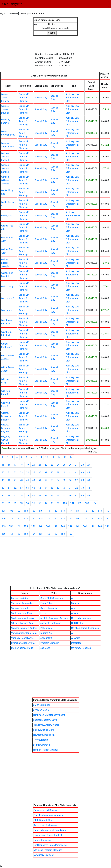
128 (63, 519)
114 (70, 511)
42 (76, 472)
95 (34, 503)
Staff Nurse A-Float (44, 820)
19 (27, 465)
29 (89, 465)
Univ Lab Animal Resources (85, 628)
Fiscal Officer (47, 603)
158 (63, 534)
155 (41, 534)
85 (64, 496)
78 (21, 496)
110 (41, 511)
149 (107, 526)
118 (100, 511)
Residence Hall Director (46, 810)
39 (58, 472)
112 (55, 511)
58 (83, 480)
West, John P (8, 298)
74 (89, 488)
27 (76, 465)
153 (26, 534)
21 (40, 465)
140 (41, 526)
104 (94, 503)
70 (64, 488)
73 (83, 488)
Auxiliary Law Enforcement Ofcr (72, 98)
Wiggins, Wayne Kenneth (5, 440)
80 (34, 496)
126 (48, 519)
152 (18, 534)
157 (55, 534)
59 (89, 480)
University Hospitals (81, 618)
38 (52, 472)
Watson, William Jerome (5, 180)
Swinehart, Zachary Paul (23, 643)
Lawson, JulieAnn (20, 598)
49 (27, 480)
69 (58, 488)
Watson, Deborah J (21, 608)
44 (89, 472)
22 (46, 465)
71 (70, 488)
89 (89, 496)
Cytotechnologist (49, 608)
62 (15, 488)
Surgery (75, 603)
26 (70, 465)
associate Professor (51, 623)
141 (48, 526)
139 (33, 526)
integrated (76, 643)
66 (40, 488)
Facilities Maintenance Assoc (49, 815)
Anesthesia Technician (45, 825)
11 (53, 457)
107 (18, 511)
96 (40, 503)
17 (15, 465)
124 (33, 519)
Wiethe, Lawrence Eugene (6, 416)
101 (72, 503)
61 (9, 488)
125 (41, 519)
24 (58, 465)
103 (87, 503)
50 (34, 480)
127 (55, 519)
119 (107, 511)
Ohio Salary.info (12, 4)
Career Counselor (43, 840)
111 (48, 511)
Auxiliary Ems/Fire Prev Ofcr (73, 216)
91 (9, 503)
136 (11, 526)
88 (83, 496)
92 (15, 503)
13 (65, 457)
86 (70, 496)
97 (46, 503)
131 (85, 519)
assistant (45, 648)
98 (52, 503)
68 (52, 488)
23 (52, 465)
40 (64, 472)
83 (52, 496)
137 (18, 526)
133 (100, 519)
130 (78, 519)
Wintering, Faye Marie (22, 613)
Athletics (76, 613)
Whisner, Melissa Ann (22, 623)
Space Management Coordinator (50, 830)
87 (76, 496)
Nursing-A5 (46, 633)
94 (27, 503)
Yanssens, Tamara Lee (23, 603)
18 (21, 465)
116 (85, 511)
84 (58, 496)
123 (26, 519)
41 (70, 472)
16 (9, 465)
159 (70, 534)
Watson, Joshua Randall (5, 157)
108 (26, 511)
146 (85, 526)
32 (15, 472)
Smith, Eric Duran (42, 705)
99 (58, 503)
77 (15, 496)
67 (46, 488)
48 (21, 480)
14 (71, 457)
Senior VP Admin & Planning (24, 98)
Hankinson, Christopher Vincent (49, 715)
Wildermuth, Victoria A (22, 618)
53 (52, 480)
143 (63, 526)
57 (76, 480)
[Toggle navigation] (105, 4)
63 (21, 488)
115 (78, 511)
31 (9, 472)
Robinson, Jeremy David (45, 720)
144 (70, 526)
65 (34, 488)
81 (40, 496)
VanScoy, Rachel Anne (22, 638)
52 (46, 480)
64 (27, 488)
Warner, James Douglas (5, 98)
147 (92, 526)
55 (64, 480)
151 (11, 534)
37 (46, 472)
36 (40, 472)
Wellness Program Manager (48, 850)
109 (33, 511)
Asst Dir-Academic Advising (54, 618)
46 (9, 480)
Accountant (46, 638)
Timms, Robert (41, 740)
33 (21, 472)
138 (26, 526)
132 (92, 519)
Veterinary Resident (44, 855)
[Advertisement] (55, 42)
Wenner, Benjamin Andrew (24, 628)
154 (33, 534)
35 (34, 472)
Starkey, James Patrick (23, 648)
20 (34, 465)
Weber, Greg (7, 216)
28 (83, 465)
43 (83, 472)
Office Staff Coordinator (52, 598)
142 (55, 526)
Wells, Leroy (7, 286)
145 (78, 526)
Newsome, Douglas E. (44, 735)
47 (15, 480)
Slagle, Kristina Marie (44, 730)
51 (40, 480)
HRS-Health (77, 623)
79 (27, 496)
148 (100, 526)
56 (70, 480)
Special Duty (41, 98)
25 (64, 465)
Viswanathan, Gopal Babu (24, 633)
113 (63, 511)
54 (58, 480)
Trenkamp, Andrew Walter (46, 725)
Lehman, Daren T (42, 745)
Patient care (46, 628)
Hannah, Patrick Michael (45, 750)
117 (92, 511)
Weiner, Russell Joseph (5, 263)
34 (27, 472)
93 (21, 503)
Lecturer (45, 613)
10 (47, 457)
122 (18, 519)
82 (46, 496)
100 (65, 503)
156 (48, 534)
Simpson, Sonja (41, 710)
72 (76, 488)
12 (59, 457)
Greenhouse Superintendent (48, 835)
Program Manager (50, 643)
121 (11, 519)
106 (11, 511)
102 (80, 503)
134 (107, 519)
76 (9, 496)
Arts (73, 608)
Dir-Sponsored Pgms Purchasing (50, 845)
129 (70, 519)
